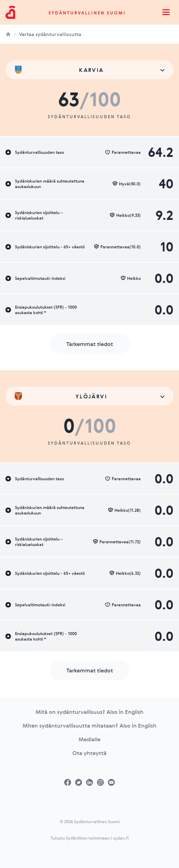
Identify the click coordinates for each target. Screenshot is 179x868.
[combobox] (89, 70)
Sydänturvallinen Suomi (87, 13)
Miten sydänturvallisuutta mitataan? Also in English (89, 726)
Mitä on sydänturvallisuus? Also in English (89, 712)
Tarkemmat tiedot (90, 344)
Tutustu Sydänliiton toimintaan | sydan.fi (90, 838)
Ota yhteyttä (89, 753)
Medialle (89, 739)
